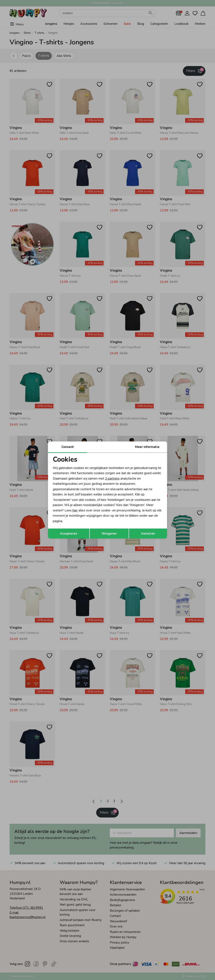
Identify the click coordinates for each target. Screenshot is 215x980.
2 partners (112, 479)
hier (75, 510)
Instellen (148, 534)
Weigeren (109, 534)
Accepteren (69, 534)
